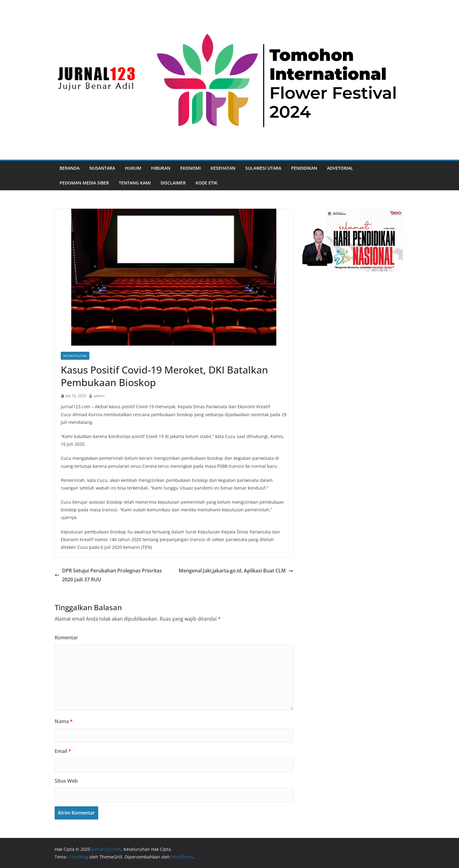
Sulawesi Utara (263, 168)
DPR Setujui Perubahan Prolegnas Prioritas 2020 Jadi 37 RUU (108, 575)
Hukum (133, 168)
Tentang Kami (135, 183)
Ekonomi (191, 168)
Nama (64, 721)
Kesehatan (223, 168)
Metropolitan (75, 356)
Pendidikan (304, 168)
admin (99, 396)
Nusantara (102, 168)
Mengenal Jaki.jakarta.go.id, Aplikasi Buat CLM (236, 571)
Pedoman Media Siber (84, 183)
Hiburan (161, 168)
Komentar (66, 637)
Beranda (70, 168)
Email (63, 751)
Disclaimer (173, 183)
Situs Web (66, 781)
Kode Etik (206, 183)
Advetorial (340, 168)
